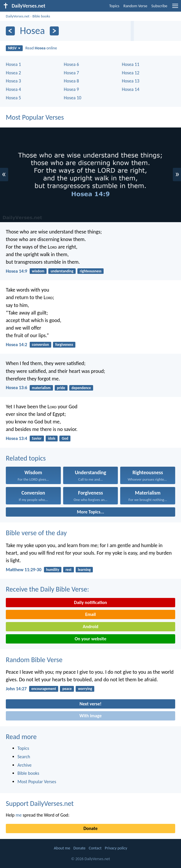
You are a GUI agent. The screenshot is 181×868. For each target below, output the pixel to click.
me (19, 815)
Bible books (41, 16)
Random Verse (135, 6)
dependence (81, 388)
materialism (41, 388)
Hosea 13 (131, 81)
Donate (90, 828)
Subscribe (159, 6)
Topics (114, 6)
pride (61, 388)
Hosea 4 (13, 89)
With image (91, 716)
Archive (24, 765)
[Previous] (10, 31)
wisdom (38, 271)
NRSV (14, 48)
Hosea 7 (71, 73)
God (65, 438)
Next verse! (90, 704)
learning (84, 570)
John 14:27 (16, 689)
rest (69, 570)
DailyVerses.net (18, 16)
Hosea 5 (13, 98)
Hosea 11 (131, 64)
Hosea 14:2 (16, 345)
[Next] (54, 31)
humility (53, 570)
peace (67, 689)
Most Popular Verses (35, 117)
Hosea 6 (71, 64)
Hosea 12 (131, 73)
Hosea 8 (71, 81)
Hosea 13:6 (16, 388)
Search (24, 757)
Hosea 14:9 (16, 271)
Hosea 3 (13, 81)
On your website (91, 639)
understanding (62, 271)
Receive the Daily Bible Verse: (47, 589)
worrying (85, 689)
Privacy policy (116, 848)
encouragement (44, 689)
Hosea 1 (13, 64)
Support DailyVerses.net (40, 803)
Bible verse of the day (36, 533)
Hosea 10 (72, 98)
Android (90, 627)
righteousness (91, 271)
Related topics (26, 458)
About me (62, 848)
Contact (95, 848)
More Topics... (90, 512)
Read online (41, 48)
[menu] (175, 8)
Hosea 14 (131, 89)
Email (91, 614)
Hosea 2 (13, 73)
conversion (41, 345)
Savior (37, 438)
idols (52, 438)
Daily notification (90, 602)
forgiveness (64, 345)
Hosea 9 (71, 89)
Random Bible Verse (34, 660)
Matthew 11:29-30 (24, 570)
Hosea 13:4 (16, 438)
